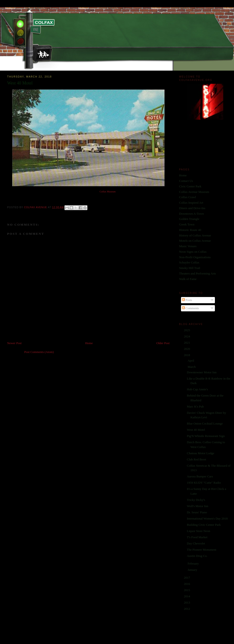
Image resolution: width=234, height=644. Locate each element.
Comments (191, 308)
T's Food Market (197, 537)
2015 (187, 590)
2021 (187, 343)
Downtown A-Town (191, 214)
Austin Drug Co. (197, 556)
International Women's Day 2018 (207, 518)
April (191, 361)
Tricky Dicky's (196, 500)
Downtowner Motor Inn (202, 372)
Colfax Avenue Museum (194, 192)
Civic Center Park (190, 186)
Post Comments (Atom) (39, 352)
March (192, 367)
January (193, 570)
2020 (187, 349)
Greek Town (187, 224)
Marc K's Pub (195, 406)
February (194, 563)
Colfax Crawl (187, 197)
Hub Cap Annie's (197, 389)
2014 (187, 596)
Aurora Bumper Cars (200, 476)
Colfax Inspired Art (191, 203)
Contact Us (186, 181)
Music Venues (188, 246)
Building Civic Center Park (204, 525)
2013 (187, 602)
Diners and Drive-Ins (192, 208)
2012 (187, 609)
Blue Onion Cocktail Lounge (205, 423)
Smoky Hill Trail (190, 268)
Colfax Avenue (36, 207)
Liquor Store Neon (198, 531)
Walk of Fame (188, 279)
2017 (187, 578)
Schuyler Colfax (189, 262)
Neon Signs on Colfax (193, 252)
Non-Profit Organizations (195, 257)
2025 (187, 330)
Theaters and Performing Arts (197, 273)
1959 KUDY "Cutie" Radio (204, 483)
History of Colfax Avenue (195, 235)
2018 (187, 355)
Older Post (163, 343)
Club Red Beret (196, 459)
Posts (187, 300)
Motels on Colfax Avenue (195, 241)
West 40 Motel (196, 430)
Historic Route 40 (190, 230)
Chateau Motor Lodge (200, 453)
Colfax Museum (108, 192)
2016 (187, 584)
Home (89, 343)
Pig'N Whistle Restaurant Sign (206, 436)
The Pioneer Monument (201, 550)
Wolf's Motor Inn (197, 506)
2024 (187, 336)
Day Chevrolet (196, 543)
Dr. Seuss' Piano (197, 512)
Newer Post (14, 343)
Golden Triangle (189, 219)
